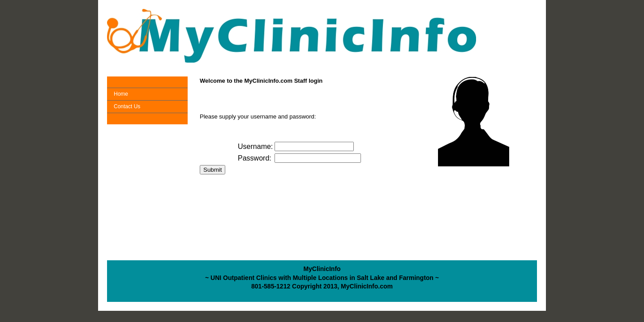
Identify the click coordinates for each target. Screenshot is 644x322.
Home (121, 94)
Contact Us (127, 106)
